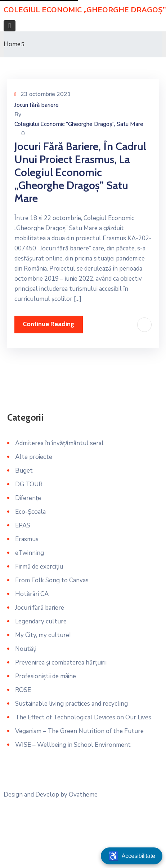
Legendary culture (41, 621)
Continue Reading (48, 324)
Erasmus (27, 539)
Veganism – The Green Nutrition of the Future (79, 731)
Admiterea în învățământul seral (59, 443)
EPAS (23, 525)
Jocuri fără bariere (37, 105)
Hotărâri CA (32, 594)
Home (12, 44)
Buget (24, 471)
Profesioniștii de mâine (46, 676)
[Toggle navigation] (10, 26)
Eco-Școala (30, 512)
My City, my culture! (43, 635)
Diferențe (28, 498)
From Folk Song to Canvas (52, 580)
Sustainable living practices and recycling (71, 704)
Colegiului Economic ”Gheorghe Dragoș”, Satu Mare (79, 124)
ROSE (23, 690)
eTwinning (30, 553)
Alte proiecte (34, 457)
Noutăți (26, 649)
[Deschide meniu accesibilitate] (132, 856)
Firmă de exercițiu (39, 567)
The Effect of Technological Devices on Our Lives (83, 717)
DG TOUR (29, 484)
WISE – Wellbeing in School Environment (73, 745)
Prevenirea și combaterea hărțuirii (61, 663)
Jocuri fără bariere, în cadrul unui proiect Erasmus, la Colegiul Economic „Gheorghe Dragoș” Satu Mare (80, 172)
